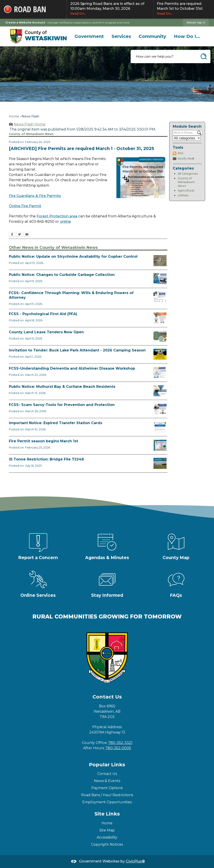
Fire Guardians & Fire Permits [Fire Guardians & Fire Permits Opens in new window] (35, 196)
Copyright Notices (107, 844)
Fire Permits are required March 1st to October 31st (184, 9)
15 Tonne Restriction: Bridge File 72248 (46, 459)
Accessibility (107, 837)
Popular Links (107, 765)
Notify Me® (186, 159)
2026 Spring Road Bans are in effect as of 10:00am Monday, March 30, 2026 (110, 9)
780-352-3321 (120, 743)
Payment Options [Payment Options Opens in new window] (107, 788)
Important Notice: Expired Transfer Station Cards (56, 423)
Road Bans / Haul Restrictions (107, 795)
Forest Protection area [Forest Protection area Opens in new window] (57, 216)
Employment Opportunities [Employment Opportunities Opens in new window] (107, 802)
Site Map (107, 830)
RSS (181, 153)
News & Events (107, 781)
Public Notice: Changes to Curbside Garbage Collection (62, 275)
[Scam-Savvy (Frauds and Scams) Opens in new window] (160, 409)
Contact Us (107, 774)
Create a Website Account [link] (25, 22)
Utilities (183, 195)
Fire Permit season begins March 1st (43, 441)
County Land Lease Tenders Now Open (46, 332)
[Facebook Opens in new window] (12, 235)
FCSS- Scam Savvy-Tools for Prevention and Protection (62, 405)
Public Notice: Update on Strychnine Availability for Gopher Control (73, 256)
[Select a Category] (187, 138)
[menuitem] (89, 36)
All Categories (188, 174)
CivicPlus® (135, 861)
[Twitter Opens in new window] (19, 235)
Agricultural (186, 190)
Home (14, 116)
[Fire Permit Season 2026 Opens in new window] (160, 445)
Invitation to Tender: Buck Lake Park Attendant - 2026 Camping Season (77, 350)
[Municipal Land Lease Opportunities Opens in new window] (160, 336)
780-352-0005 (118, 748)
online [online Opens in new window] (65, 221)
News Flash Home (30, 124)
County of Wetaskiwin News (186, 182)
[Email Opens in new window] (27, 235)
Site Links (107, 814)
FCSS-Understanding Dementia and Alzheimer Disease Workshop (72, 368)
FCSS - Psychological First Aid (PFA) (43, 314)
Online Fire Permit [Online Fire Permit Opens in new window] (25, 206)
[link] (196, 22)
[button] (204, 57)
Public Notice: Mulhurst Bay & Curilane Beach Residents (62, 387)
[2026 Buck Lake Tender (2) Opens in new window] (160, 354)
